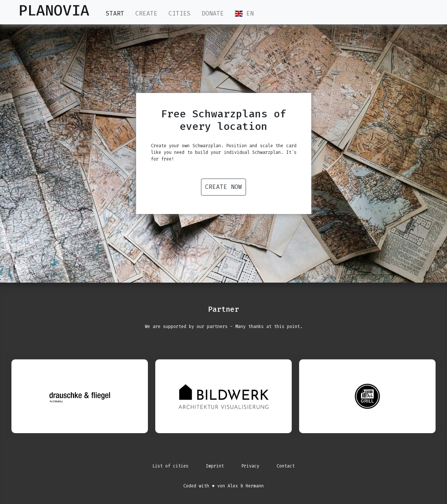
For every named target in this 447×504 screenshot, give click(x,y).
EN (244, 13)
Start (115, 13)
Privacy (250, 466)
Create (146, 13)
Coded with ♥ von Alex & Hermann (223, 486)
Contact (286, 466)
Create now (223, 187)
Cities (180, 13)
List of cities (170, 466)
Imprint (215, 466)
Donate (213, 13)
